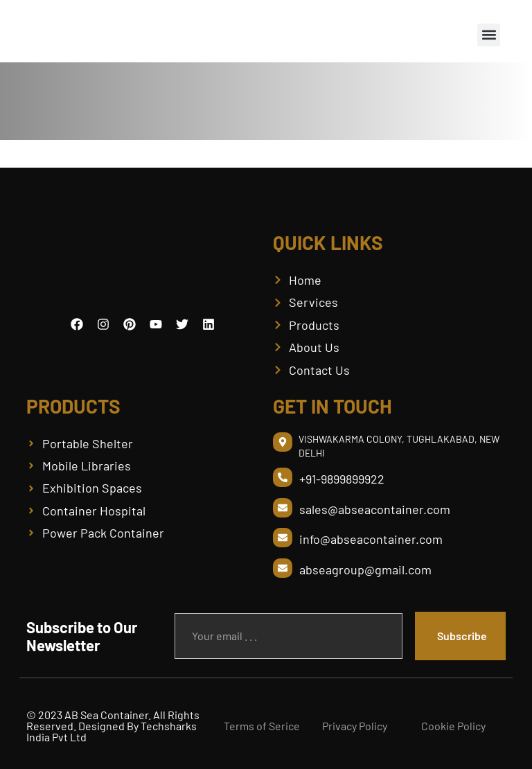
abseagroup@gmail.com (365, 569)
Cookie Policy (453, 726)
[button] (489, 35)
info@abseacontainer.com (371, 539)
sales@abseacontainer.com (375, 509)
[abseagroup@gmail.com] (283, 568)
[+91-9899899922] (283, 477)
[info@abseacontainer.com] (283, 538)
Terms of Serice (262, 726)
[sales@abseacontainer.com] (283, 508)
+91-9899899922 (342, 479)
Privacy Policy (355, 726)
